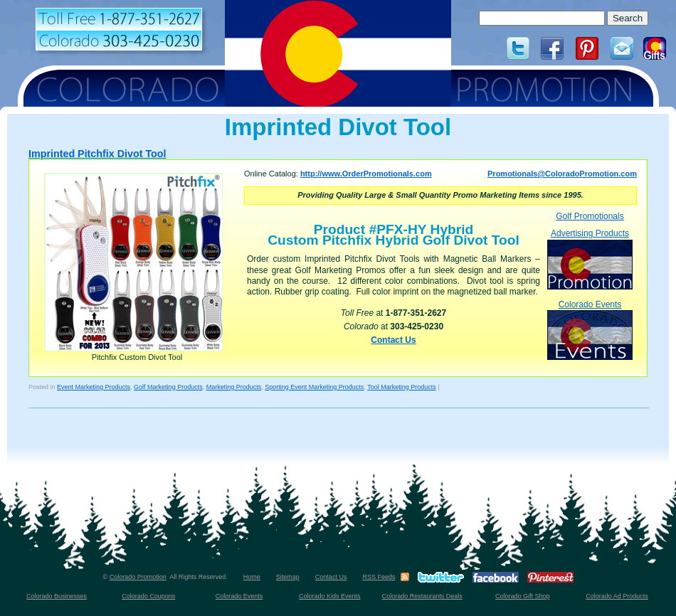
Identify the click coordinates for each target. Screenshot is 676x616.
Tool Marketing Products (402, 387)
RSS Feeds (379, 577)
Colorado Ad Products (617, 596)
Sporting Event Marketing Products (314, 387)
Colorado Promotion (138, 577)
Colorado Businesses (57, 596)
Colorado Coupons (148, 596)
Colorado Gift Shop (523, 596)
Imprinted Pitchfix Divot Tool (97, 154)
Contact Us (393, 340)
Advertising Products (590, 259)
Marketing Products (234, 387)
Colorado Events (590, 330)
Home (252, 577)
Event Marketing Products (94, 387)
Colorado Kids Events (330, 596)
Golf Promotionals (590, 216)
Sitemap (288, 577)
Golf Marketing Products (168, 387)
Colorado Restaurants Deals (422, 596)
